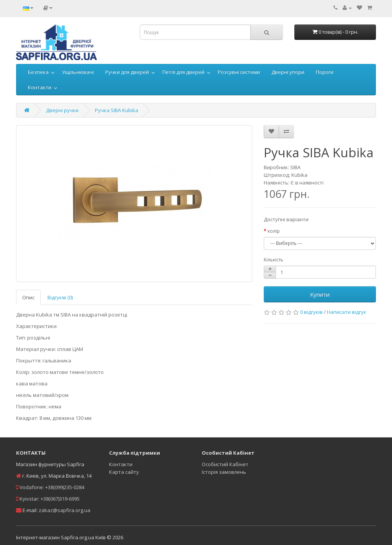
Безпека (38, 72)
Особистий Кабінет (225, 464)
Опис (28, 297)
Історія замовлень (224, 472)
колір (274, 231)
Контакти (40, 87)
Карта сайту (124, 472)
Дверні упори (288, 72)
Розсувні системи (239, 72)
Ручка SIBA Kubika (117, 110)
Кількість (274, 260)
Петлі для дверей (183, 72)
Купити (320, 294)
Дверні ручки (62, 110)
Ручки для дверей (127, 72)
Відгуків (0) (60, 297)
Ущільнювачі (78, 72)
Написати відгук (347, 312)
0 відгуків (311, 312)
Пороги (325, 72)
